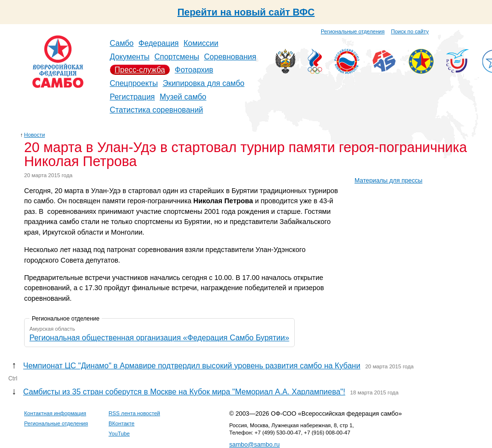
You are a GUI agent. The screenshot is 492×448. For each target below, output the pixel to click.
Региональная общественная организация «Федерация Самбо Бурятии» (159, 338)
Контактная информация (55, 413)
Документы (130, 57)
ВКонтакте (122, 423)
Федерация (159, 43)
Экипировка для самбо (204, 83)
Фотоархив (194, 70)
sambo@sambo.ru (254, 444)
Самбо (122, 43)
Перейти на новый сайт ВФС (246, 12)
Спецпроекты (134, 83)
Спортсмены (177, 57)
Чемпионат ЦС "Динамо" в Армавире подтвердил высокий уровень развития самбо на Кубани (192, 366)
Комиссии (201, 43)
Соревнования (230, 57)
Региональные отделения (353, 31)
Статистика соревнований (157, 110)
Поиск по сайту (410, 31)
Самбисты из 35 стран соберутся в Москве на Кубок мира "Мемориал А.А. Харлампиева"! (184, 392)
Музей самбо (183, 97)
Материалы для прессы (389, 180)
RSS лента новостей (134, 413)
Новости (34, 135)
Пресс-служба (140, 70)
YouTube (119, 434)
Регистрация (133, 97)
